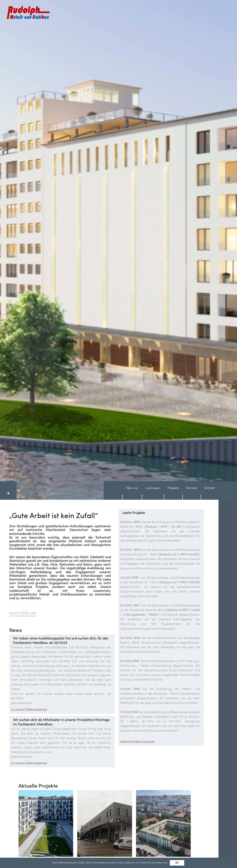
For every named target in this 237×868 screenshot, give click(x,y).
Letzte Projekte (133, 331)
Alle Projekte (31, 692)
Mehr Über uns (23, 431)
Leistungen (153, 306)
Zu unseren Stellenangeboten (29, 527)
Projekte (173, 306)
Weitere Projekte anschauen (137, 560)
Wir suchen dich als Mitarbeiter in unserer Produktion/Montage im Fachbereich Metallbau (61, 540)
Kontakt (210, 306)
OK (177, 863)
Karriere (192, 306)
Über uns (132, 306)
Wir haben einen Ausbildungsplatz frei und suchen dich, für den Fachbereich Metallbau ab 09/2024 (61, 458)
